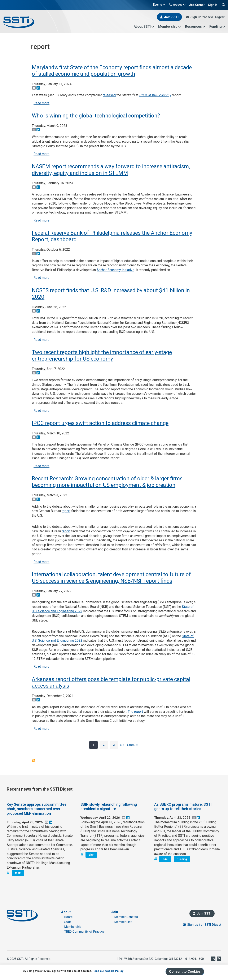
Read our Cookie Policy (108, 971)
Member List (123, 922)
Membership (170, 27)
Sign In (213, 5)
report (66, 511)
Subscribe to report (34, 760)
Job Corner (197, 5)
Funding (217, 27)
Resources (195, 27)
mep (18, 873)
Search (223, 5)
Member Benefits (126, 917)
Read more (41, 103)
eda (165, 859)
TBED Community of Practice (84, 932)
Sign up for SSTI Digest (208, 17)
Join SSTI (171, 17)
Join (115, 912)
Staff (68, 922)
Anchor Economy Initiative (115, 270)
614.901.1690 (194, 959)
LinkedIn (213, 959)
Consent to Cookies (185, 972)
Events (159, 5)
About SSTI (144, 27)
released (109, 95)
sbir (91, 855)
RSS (219, 959)
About (66, 912)
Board (68, 917)
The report (135, 712)
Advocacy (177, 5)
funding (182, 859)
